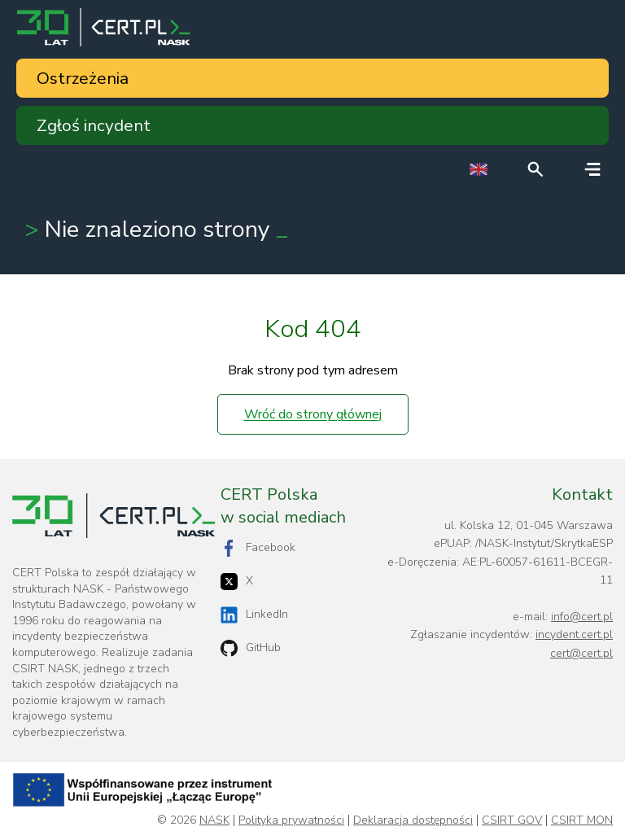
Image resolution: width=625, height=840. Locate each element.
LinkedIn (254, 615)
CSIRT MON (582, 820)
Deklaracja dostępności (413, 820)
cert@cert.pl (581, 653)
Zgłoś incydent (94, 125)
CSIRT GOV (512, 820)
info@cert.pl (582, 617)
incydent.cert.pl (574, 634)
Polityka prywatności (291, 820)
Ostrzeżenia (83, 78)
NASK (214, 820)
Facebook (258, 548)
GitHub (251, 648)
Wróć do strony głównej (313, 414)
